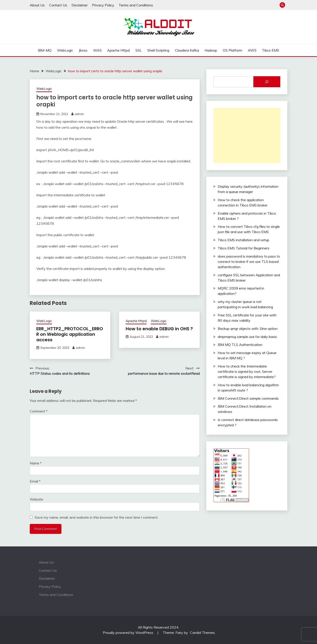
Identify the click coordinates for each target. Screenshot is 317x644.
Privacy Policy (103, 5)
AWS (252, 50)
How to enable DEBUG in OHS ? (159, 329)
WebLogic (65, 50)
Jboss (83, 50)
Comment (39, 411)
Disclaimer (80, 5)
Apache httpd (118, 50)
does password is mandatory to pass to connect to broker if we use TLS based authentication (249, 262)
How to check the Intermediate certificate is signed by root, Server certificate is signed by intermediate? (247, 371)
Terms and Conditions (136, 5)
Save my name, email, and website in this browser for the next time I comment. (96, 517)
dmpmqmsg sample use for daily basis (247, 337)
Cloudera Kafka (187, 50)
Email (35, 481)
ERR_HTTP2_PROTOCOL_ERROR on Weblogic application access (70, 334)
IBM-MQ (45, 50)
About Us (37, 5)
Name (36, 463)
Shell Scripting (158, 50)
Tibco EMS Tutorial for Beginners (244, 248)
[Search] (267, 82)
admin (79, 114)
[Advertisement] (247, 135)
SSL (139, 50)
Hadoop (211, 50)
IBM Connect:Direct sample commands (248, 398)
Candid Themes (202, 633)
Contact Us (58, 5)
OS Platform (232, 50)
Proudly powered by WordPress (128, 633)
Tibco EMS (271, 50)
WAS (97, 50)
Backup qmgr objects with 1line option (248, 328)
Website (36, 499)
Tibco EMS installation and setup (243, 240)
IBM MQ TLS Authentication (240, 345)
